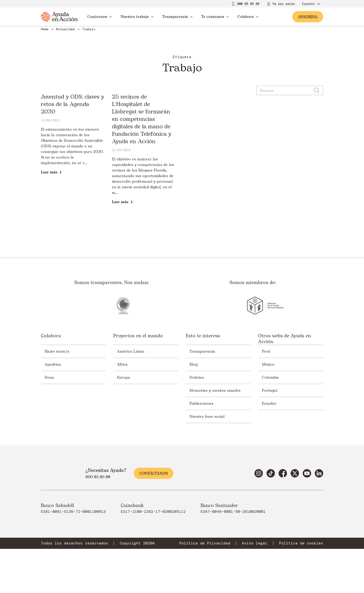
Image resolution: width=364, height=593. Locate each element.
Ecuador (269, 447)
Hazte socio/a (57, 395)
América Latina (131, 395)
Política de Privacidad (205, 587)
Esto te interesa (203, 380)
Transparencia (177, 17)
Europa (123, 421)
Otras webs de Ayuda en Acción (284, 383)
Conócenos (100, 17)
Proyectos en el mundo (138, 380)
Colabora (248, 17)
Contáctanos (154, 518)
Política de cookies (301, 587)
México (268, 408)
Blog (193, 408)
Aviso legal (255, 587)
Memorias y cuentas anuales (215, 434)
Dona (49, 421)
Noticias (197, 421)
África (122, 408)
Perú (266, 395)
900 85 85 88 (248, 4)
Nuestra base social (207, 460)
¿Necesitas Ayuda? (106, 515)
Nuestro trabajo (137, 17)
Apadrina (53, 408)
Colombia (270, 421)
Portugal (270, 434)
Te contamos (215, 17)
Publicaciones (201, 447)
